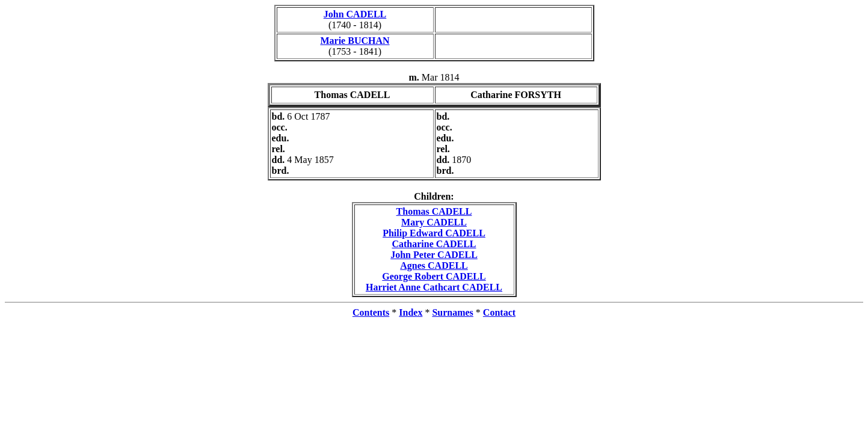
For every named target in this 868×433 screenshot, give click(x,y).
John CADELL (355, 14)
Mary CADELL (434, 222)
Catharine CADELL (434, 244)
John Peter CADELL (434, 255)
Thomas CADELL (434, 211)
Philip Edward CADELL (434, 233)
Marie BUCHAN (355, 41)
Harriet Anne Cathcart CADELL (434, 287)
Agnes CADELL (434, 266)
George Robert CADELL (434, 276)
